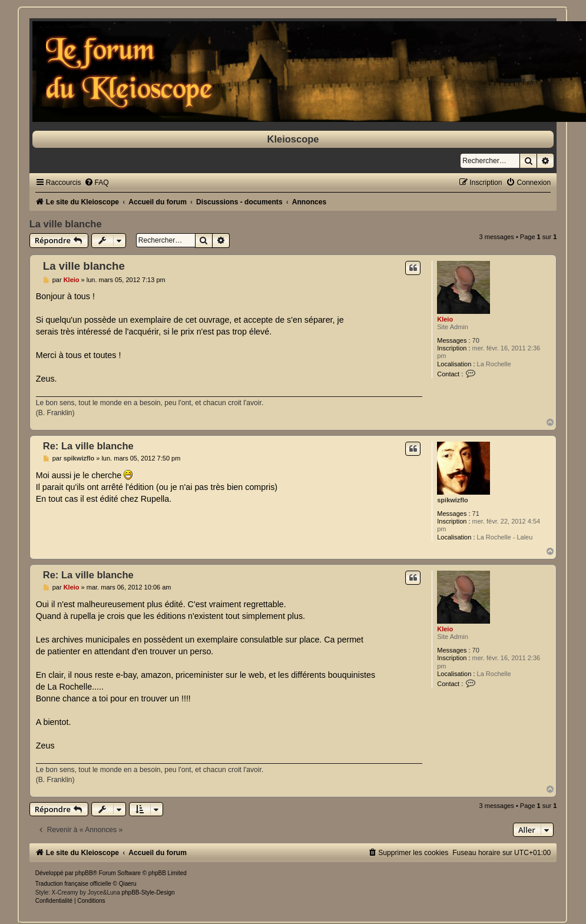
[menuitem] (97, 183)
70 (476, 340)
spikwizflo (453, 500)
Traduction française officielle (73, 884)
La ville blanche (66, 224)
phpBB (84, 873)
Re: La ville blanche (88, 446)
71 (476, 514)
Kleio (445, 319)
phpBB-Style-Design (148, 892)
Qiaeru (128, 884)
